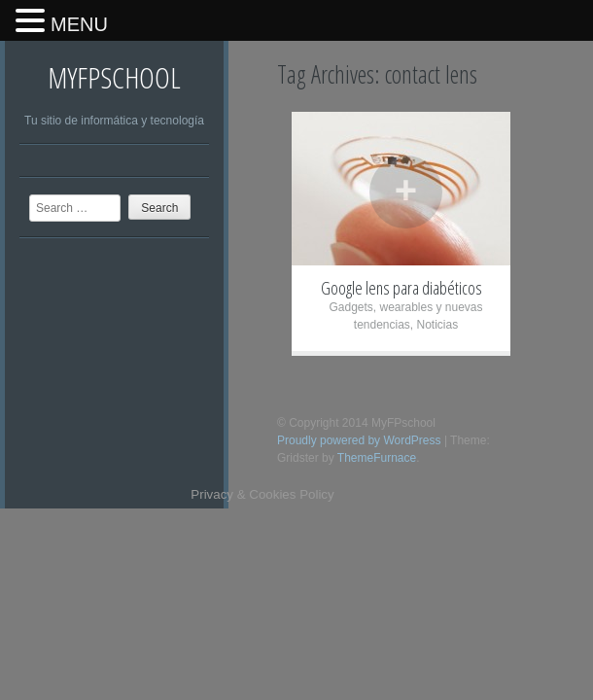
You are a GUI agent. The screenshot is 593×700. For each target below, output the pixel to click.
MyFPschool (114, 77)
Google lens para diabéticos (401, 288)
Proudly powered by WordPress (359, 440)
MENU (79, 24)
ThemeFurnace (377, 458)
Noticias (438, 325)
